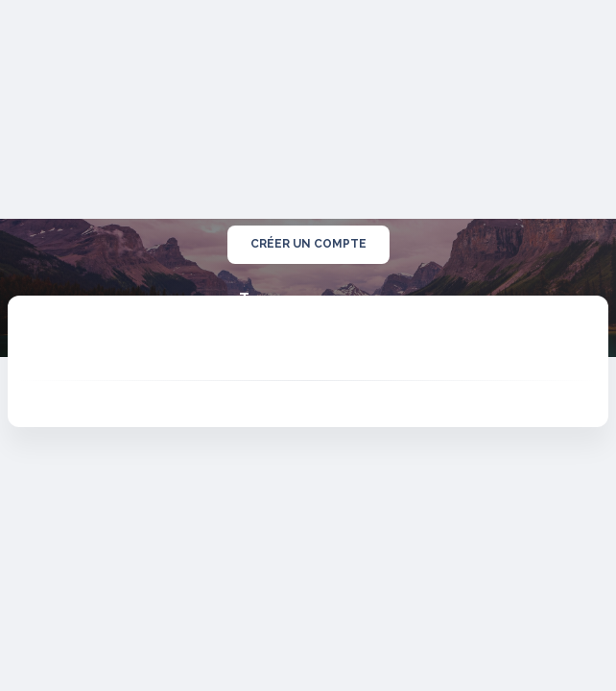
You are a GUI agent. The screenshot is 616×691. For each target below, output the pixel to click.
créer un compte (308, 245)
